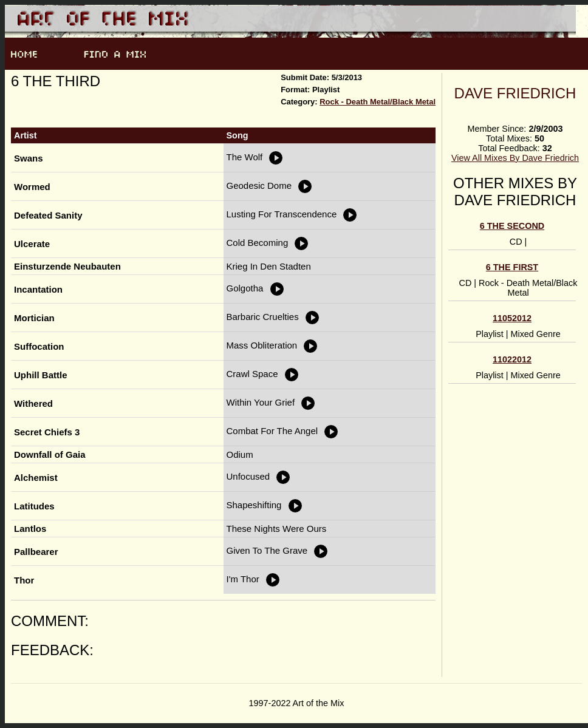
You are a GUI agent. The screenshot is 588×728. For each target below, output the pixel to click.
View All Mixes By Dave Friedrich (515, 158)
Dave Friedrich (515, 93)
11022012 (512, 359)
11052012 (512, 318)
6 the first (512, 267)
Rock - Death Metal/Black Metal (378, 102)
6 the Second (512, 226)
